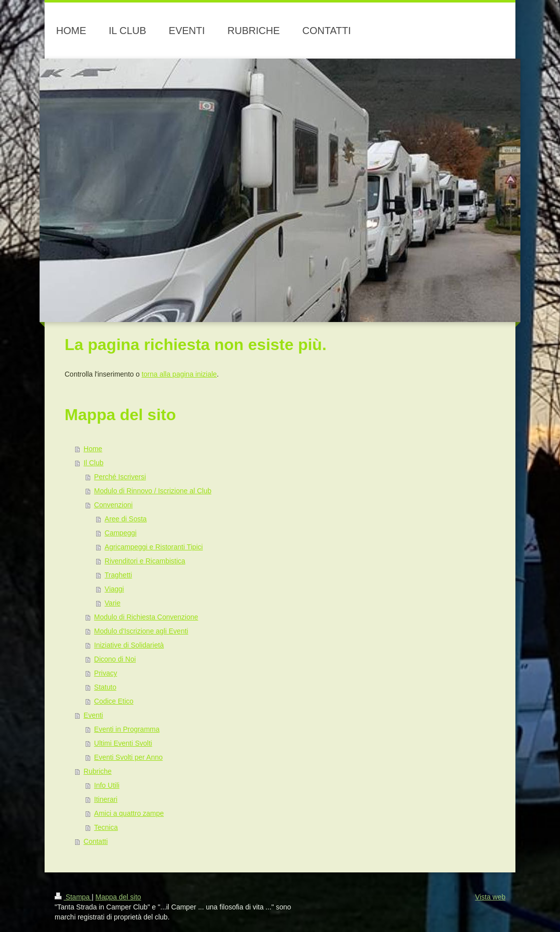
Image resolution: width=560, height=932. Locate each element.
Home (93, 449)
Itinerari (106, 799)
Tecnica (106, 827)
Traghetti (118, 575)
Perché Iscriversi (120, 477)
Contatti (96, 841)
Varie (113, 603)
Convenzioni (113, 505)
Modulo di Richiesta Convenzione (146, 617)
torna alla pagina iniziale (179, 374)
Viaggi (114, 589)
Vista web (490, 897)
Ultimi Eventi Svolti (123, 743)
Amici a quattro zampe (129, 813)
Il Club (94, 463)
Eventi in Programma (127, 729)
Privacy (106, 673)
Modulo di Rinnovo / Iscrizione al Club (153, 491)
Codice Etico (114, 701)
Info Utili (107, 785)
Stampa (73, 897)
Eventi (93, 715)
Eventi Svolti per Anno (128, 757)
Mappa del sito (118, 897)
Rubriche (98, 771)
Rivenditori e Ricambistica (145, 561)
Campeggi (121, 533)
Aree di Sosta (126, 519)
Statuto (105, 687)
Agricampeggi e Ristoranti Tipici (154, 547)
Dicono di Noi (115, 659)
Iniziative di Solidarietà (129, 645)
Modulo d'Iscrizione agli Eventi (141, 631)
